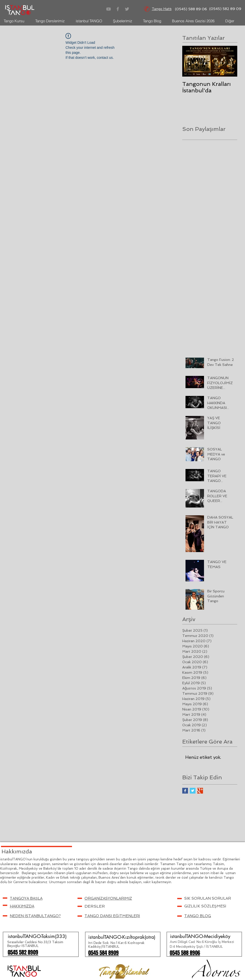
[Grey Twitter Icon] (127, 9)
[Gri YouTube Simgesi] (108, 9)
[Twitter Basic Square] (193, 791)
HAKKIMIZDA (22, 906)
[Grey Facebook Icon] (118, 9)
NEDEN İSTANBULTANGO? (35, 916)
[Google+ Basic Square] (200, 791)
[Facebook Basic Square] (185, 791)
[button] (26, 898)
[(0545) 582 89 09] (225, 9)
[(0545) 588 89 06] (191, 9)
